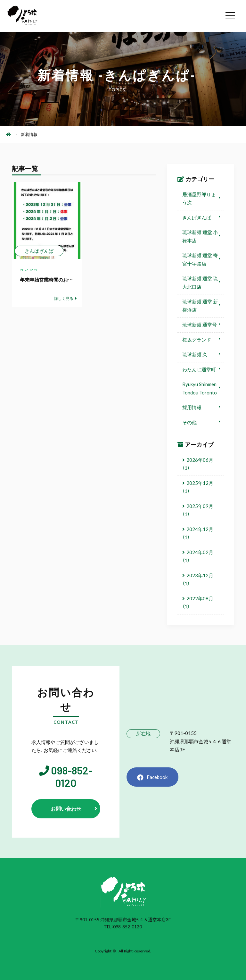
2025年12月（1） (198, 487)
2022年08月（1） (198, 603)
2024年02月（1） (198, 556)
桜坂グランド (197, 340)
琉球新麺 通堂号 (200, 325)
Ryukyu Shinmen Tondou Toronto (200, 388)
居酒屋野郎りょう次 (199, 199)
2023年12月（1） (198, 579)
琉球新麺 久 (195, 354)
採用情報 (192, 407)
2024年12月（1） (198, 533)
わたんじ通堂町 (199, 369)
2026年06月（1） (198, 464)
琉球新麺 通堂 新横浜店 (200, 306)
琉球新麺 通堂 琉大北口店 (200, 283)
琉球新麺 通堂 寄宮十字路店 (200, 259)
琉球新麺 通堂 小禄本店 (200, 236)
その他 (189, 422)
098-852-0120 (72, 777)
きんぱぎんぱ (197, 217)
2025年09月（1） (198, 510)
